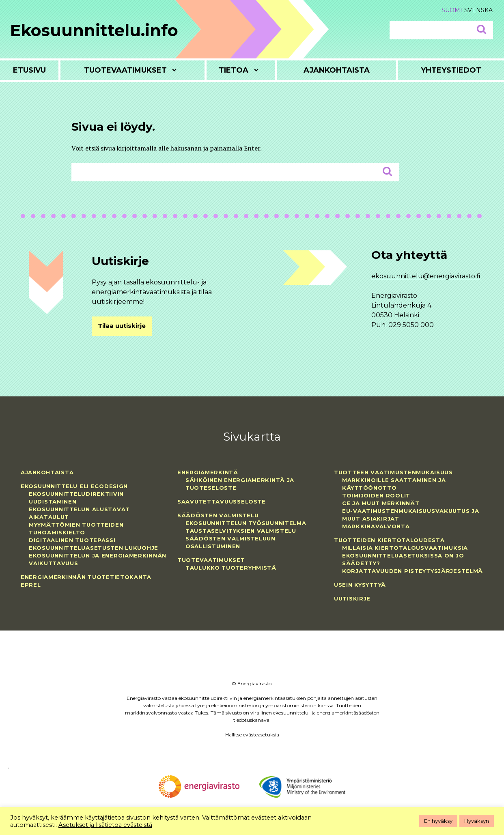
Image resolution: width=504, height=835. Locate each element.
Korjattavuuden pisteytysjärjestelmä (412, 571)
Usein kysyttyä (360, 585)
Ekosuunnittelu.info (94, 30)
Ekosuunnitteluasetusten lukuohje (94, 548)
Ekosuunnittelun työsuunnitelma (246, 523)
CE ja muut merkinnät (381, 503)
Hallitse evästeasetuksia (252, 735)
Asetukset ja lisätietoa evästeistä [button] (105, 825)
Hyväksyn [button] (477, 821)
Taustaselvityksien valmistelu (241, 531)
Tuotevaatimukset (125, 70)
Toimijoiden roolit (376, 495)
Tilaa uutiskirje (122, 326)
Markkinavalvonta (376, 526)
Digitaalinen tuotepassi (72, 540)
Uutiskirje (352, 598)
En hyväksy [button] (438, 821)
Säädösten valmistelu (218, 515)
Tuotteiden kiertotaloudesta (389, 540)
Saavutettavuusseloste (222, 501)
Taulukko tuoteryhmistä (231, 568)
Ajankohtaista (337, 70)
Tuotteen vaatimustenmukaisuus (393, 472)
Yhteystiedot (451, 70)
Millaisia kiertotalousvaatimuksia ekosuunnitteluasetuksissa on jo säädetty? (405, 555)
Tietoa (234, 70)
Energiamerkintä (208, 472)
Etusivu (29, 70)
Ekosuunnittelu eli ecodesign (74, 486)
